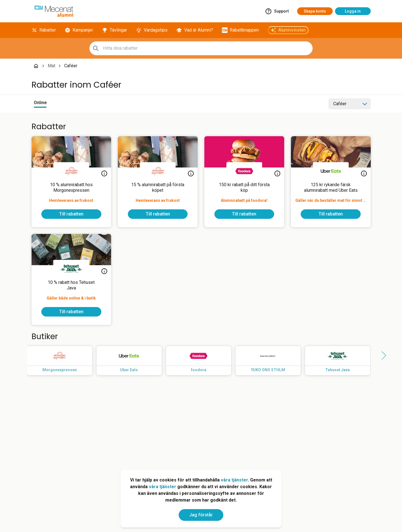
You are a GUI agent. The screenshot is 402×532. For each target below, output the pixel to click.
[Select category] (350, 104)
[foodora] (244, 171)
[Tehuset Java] (71, 269)
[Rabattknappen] (240, 30)
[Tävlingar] (114, 30)
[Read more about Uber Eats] (134, 361)
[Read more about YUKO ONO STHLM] (273, 361)
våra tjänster (234, 480)
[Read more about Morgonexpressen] (64, 361)
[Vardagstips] (152, 30)
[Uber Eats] (331, 171)
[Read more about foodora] (203, 361)
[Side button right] (382, 356)
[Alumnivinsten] (288, 30)
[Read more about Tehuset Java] (342, 361)
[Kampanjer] (79, 30)
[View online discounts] (40, 104)
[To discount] (71, 214)
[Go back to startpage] (36, 66)
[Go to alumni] (54, 11)
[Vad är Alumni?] (195, 30)
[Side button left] (20, 356)
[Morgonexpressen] (71, 171)
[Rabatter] (44, 30)
